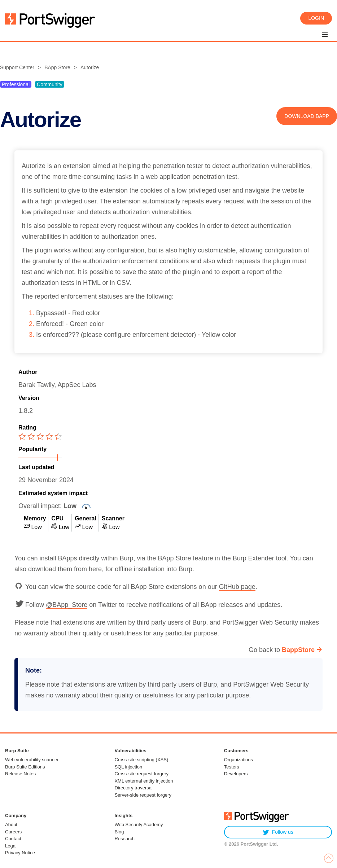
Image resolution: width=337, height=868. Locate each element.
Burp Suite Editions (25, 767)
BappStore (298, 650)
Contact (13, 839)
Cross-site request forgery (141, 774)
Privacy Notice (20, 853)
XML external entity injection (144, 781)
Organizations (238, 760)
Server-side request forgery (143, 795)
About (11, 825)
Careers (13, 832)
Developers (236, 774)
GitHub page (237, 587)
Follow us (278, 832)
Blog (119, 832)
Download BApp (307, 116)
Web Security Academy (139, 825)
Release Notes (20, 774)
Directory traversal (133, 788)
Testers (232, 767)
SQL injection (128, 767)
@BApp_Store (67, 605)
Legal (11, 846)
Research (124, 839)
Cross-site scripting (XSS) (141, 760)
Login (316, 18)
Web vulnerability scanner (32, 760)
